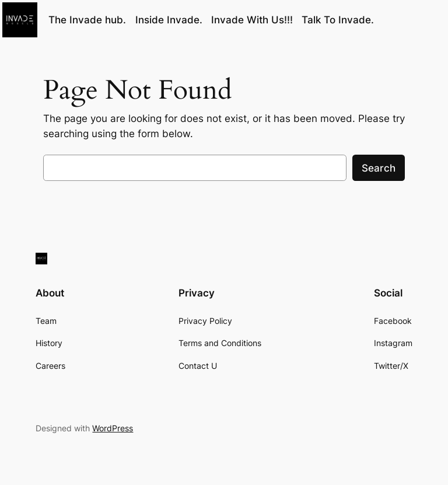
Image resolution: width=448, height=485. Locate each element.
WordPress (113, 428)
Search (379, 168)
